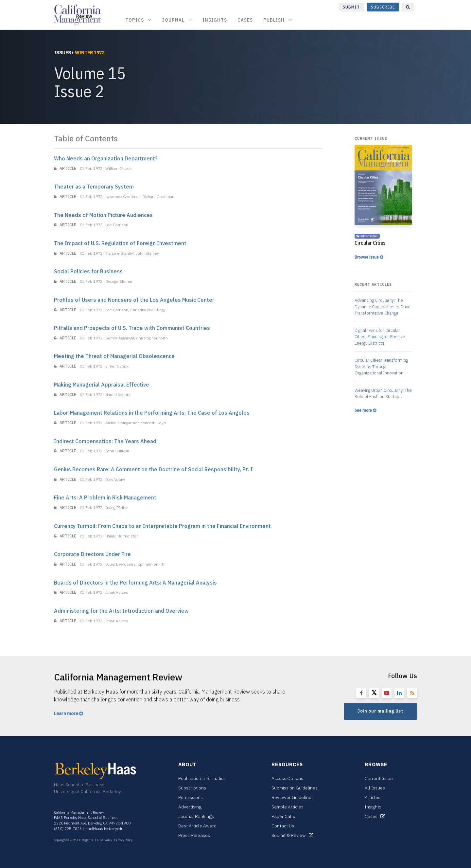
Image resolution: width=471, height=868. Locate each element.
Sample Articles (288, 807)
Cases (245, 20)
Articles (373, 797)
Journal (177, 20)
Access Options (287, 778)
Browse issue (369, 257)
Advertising (190, 807)
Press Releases (194, 835)
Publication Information (202, 778)
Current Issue (379, 778)
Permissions (191, 797)
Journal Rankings (196, 816)
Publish (278, 20)
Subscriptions (192, 788)
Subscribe (383, 7)
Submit (351, 7)
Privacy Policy (123, 840)
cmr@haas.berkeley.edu (104, 829)
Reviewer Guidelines (293, 797)
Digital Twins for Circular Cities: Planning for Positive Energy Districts (380, 337)
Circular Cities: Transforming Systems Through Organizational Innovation (381, 367)
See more (365, 410)
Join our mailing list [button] (380, 711)
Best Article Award (197, 826)
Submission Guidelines (295, 788)
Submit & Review (292, 835)
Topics (138, 20)
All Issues (375, 788)
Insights (215, 20)
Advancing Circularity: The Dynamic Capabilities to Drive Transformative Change (383, 307)
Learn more (69, 714)
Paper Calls (283, 816)
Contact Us (283, 826)
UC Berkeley (104, 840)
